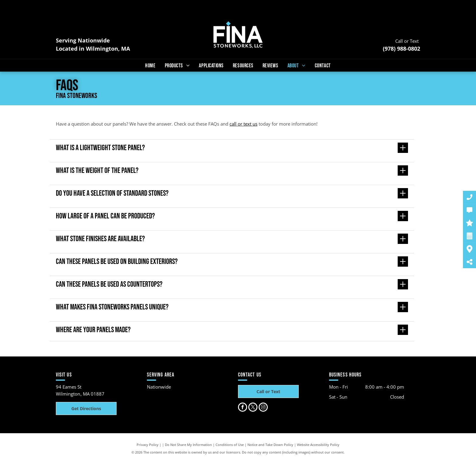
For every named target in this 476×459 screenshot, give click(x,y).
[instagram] (263, 408)
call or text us (243, 124)
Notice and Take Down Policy (270, 445)
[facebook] (243, 408)
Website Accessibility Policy (318, 445)
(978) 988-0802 (401, 49)
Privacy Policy (148, 445)
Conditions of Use (230, 445)
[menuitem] (150, 66)
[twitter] (253, 408)
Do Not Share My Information (188, 445)
